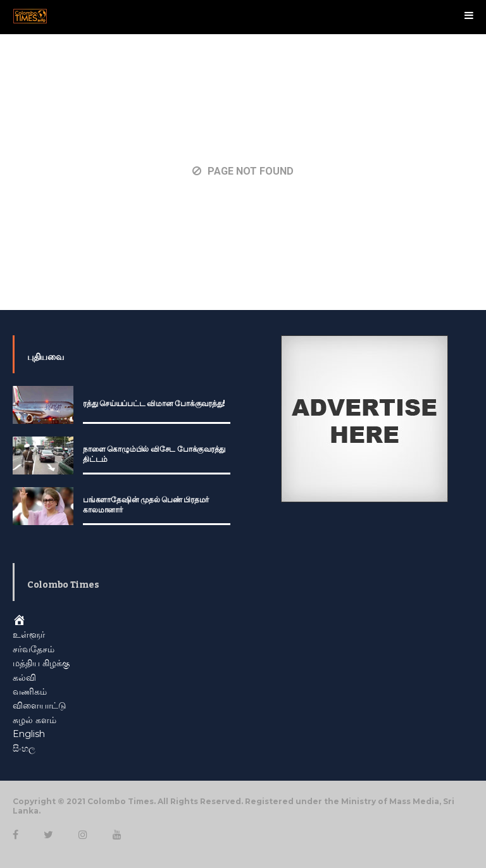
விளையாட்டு (40, 705)
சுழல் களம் (34, 720)
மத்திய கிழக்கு (41, 663)
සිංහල (24, 748)
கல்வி (24, 678)
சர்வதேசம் (34, 649)
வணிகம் (30, 691)
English (29, 734)
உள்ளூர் (29, 635)
